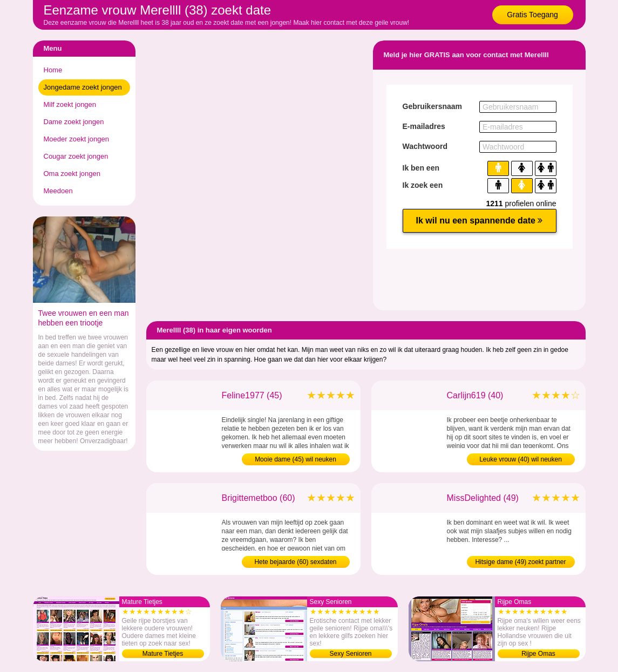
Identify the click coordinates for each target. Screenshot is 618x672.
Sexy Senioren (350, 654)
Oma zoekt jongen (72, 174)
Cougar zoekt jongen (76, 156)
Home (53, 70)
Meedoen (58, 191)
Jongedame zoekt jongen (83, 87)
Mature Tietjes (163, 654)
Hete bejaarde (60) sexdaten (295, 562)
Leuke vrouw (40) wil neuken (521, 459)
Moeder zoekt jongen (76, 139)
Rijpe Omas (538, 654)
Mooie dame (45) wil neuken (296, 459)
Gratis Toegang (532, 15)
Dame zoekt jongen (74, 122)
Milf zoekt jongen (70, 104)
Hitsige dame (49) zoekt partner (520, 562)
